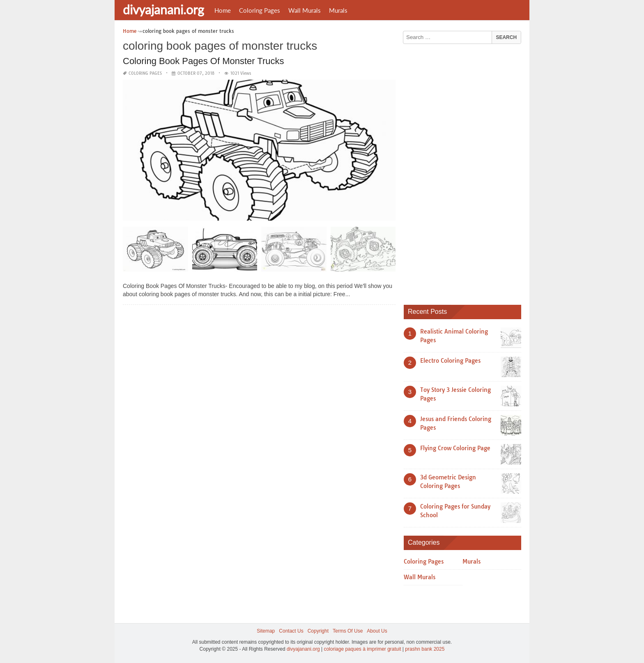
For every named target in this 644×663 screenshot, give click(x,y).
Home (223, 10)
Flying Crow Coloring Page (455, 448)
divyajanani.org (163, 9)
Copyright (318, 631)
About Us (377, 631)
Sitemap (266, 631)
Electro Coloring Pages (450, 361)
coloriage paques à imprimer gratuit (362, 649)
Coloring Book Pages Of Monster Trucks (204, 61)
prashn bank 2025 (425, 649)
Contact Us (291, 631)
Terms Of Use (348, 631)
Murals (338, 10)
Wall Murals (305, 10)
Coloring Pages (260, 10)
